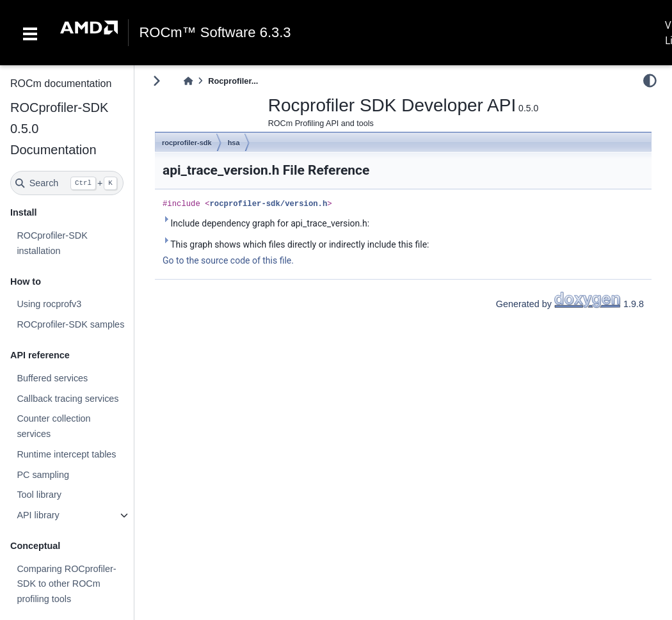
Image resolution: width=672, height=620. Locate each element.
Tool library (39, 495)
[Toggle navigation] (30, 33)
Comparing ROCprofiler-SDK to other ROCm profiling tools (66, 584)
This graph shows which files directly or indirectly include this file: (296, 243)
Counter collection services (53, 426)
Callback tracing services (68, 399)
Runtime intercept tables (66, 454)
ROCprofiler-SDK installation (52, 243)
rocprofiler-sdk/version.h (269, 204)
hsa (234, 143)
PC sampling (43, 475)
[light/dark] (650, 81)
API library (38, 515)
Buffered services (52, 378)
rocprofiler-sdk (187, 143)
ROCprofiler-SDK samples (70, 324)
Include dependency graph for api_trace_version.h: (266, 222)
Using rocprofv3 (49, 304)
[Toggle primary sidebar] (156, 81)
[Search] (67, 183)
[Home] (188, 81)
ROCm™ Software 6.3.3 (215, 33)
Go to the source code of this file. (228, 260)
